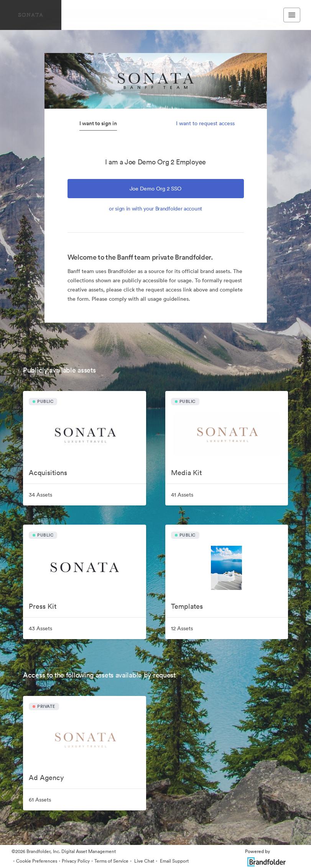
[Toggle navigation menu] (292, 15)
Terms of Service (111, 861)
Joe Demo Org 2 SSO (155, 189)
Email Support (174, 861)
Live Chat (144, 861)
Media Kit (186, 473)
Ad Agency (46, 778)
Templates (187, 606)
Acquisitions (48, 473)
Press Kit (43, 606)
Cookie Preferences (37, 861)
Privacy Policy (76, 861)
